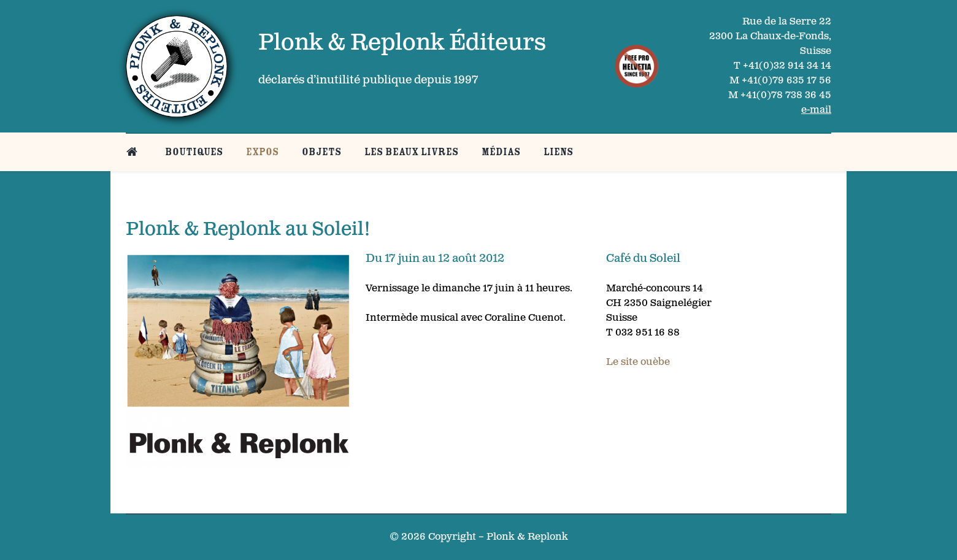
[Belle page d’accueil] (134, 152)
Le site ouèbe (638, 362)
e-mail (816, 110)
